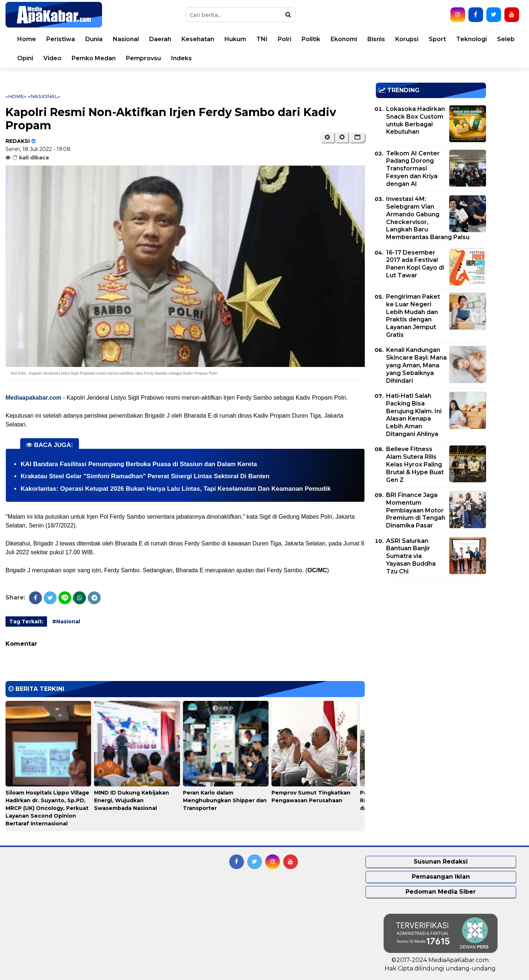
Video (52, 58)
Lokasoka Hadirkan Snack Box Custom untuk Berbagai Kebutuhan (415, 120)
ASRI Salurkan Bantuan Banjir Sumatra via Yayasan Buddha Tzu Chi (411, 556)
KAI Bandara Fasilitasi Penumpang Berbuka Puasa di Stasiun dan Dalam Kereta (139, 464)
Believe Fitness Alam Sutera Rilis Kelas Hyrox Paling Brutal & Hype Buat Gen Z (415, 464)
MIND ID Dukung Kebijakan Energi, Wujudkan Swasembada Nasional (132, 800)
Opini (25, 58)
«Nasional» (44, 96)
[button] (357, 137)
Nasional (126, 39)
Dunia (94, 39)
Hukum (235, 39)
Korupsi (407, 39)
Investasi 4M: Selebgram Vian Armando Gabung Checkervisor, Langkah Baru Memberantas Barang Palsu (428, 218)
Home (27, 39)
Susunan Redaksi (441, 862)
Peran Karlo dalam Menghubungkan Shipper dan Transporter (225, 800)
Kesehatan (198, 39)
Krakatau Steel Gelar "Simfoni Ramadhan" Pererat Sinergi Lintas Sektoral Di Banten (145, 476)
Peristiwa (61, 39)
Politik (311, 39)
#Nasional (66, 621)
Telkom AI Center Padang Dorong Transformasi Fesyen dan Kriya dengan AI (413, 169)
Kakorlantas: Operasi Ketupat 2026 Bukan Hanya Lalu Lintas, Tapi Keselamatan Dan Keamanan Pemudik (176, 489)
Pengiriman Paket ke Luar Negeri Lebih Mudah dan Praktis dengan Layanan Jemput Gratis (413, 316)
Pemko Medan (94, 58)
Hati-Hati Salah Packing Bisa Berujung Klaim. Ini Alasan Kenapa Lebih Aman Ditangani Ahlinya (414, 415)
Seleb (506, 39)
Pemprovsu (143, 58)
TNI (262, 39)
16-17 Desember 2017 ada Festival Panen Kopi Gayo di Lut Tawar (415, 264)
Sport (437, 39)
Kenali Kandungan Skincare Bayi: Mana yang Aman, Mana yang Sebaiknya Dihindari (416, 365)
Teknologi (472, 39)
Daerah (160, 39)
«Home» (16, 96)
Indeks (181, 58)
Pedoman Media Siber (441, 892)
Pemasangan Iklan (441, 877)
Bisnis (376, 39)
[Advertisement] (431, 636)
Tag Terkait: (26, 621)
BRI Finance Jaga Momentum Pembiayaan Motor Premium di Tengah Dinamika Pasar (416, 510)
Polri (285, 39)
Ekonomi (344, 39)
